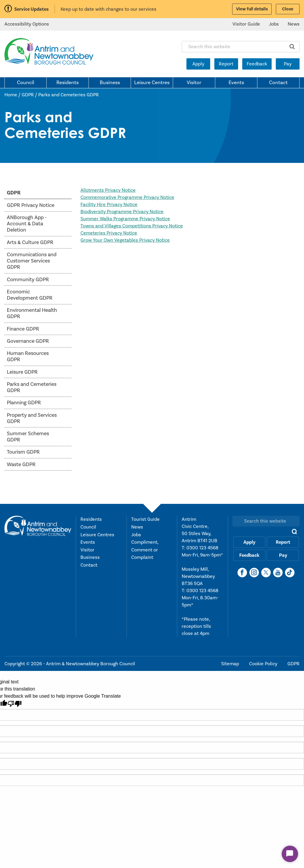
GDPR (28, 95)
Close (288, 9)
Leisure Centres (152, 83)
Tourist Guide (145, 519)
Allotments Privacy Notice (108, 190)
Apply (198, 64)
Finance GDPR (23, 329)
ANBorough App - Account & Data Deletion (27, 224)
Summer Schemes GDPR (28, 437)
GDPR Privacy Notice (31, 205)
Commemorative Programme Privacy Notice (127, 197)
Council (26, 83)
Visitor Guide (246, 24)
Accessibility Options (27, 24)
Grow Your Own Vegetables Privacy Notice (125, 240)
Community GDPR (28, 280)
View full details (252, 9)
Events (236, 83)
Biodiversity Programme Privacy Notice (122, 212)
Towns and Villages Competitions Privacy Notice (132, 226)
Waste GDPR (21, 464)
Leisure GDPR (22, 372)
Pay (288, 64)
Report (226, 64)
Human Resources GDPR (28, 356)
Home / (13, 95)
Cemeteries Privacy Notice (109, 233)
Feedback (257, 64)
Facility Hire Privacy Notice (109, 205)
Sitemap (231, 664)
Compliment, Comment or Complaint (145, 550)
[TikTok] (290, 573)
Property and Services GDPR (32, 418)
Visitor (194, 83)
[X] (266, 573)
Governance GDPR (28, 341)
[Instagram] (254, 573)
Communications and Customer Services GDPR (32, 261)
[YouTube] (278, 573)
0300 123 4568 (202, 548)
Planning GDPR (24, 403)
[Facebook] (242, 573)
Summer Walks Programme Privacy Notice (125, 219)
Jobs (274, 24)
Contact (278, 83)
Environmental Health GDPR (32, 313)
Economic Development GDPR (30, 295)
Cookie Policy (264, 664)
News (294, 24)
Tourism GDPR (23, 452)
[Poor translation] (15, 704)
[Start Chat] (290, 854)
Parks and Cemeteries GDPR (69, 95)
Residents (68, 83)
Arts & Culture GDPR (30, 242)
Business (110, 83)
